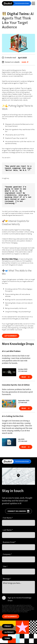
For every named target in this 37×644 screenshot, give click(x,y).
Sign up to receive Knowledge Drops (20, 599)
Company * (7, 554)
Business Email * (9, 542)
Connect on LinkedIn (11, 62)
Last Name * (8, 530)
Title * (5, 566)
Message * (7, 579)
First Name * (8, 518)
